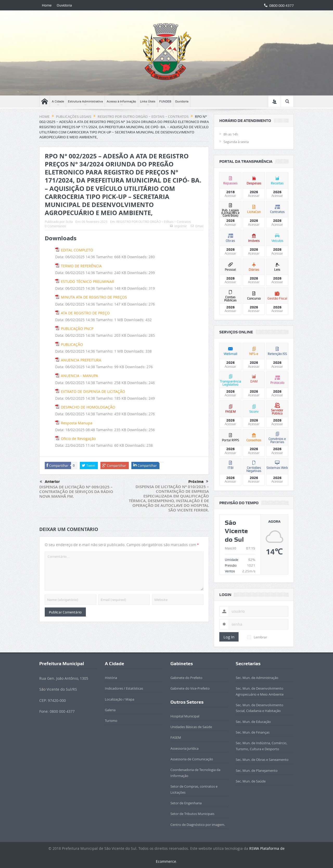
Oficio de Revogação (78, 439)
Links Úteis (148, 101)
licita (69, 222)
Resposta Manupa (77, 423)
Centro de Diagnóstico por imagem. (198, 825)
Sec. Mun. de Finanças (253, 732)
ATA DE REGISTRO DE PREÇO (85, 313)
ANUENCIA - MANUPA (79, 376)
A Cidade (58, 101)
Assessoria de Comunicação (192, 759)
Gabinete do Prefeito (186, 678)
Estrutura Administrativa (85, 101)
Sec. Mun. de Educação (253, 722)
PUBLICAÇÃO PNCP (77, 329)
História (111, 678)
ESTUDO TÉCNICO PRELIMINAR (88, 281)
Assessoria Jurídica (184, 748)
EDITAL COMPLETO (77, 250)
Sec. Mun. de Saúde (251, 781)
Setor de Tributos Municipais (192, 814)
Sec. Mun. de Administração (257, 678)
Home (47, 5)
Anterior (50, 482)
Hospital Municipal (185, 716)
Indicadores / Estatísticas (124, 688)
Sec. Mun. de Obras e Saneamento (262, 760)
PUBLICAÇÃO (72, 344)
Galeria (110, 710)
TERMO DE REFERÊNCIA (81, 266)
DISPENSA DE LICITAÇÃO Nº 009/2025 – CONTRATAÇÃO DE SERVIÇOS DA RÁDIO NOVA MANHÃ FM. (76, 492)
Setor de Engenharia (186, 803)
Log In (229, 637)
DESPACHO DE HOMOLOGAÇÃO (88, 407)
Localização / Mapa (120, 699)
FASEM (176, 737)
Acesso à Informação (121, 101)
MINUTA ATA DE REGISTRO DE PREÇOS (94, 297)
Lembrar (257, 637)
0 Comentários (55, 226)
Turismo (111, 721)
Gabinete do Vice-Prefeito (190, 688)
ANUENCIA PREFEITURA (81, 360)
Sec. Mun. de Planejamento (257, 770)
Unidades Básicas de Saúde (191, 727)
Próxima (198, 482)
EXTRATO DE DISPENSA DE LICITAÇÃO (93, 391)
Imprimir (178, 226)
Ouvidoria (64, 5)
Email (197, 226)
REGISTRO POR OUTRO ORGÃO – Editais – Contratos (154, 222)
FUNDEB (165, 101)
